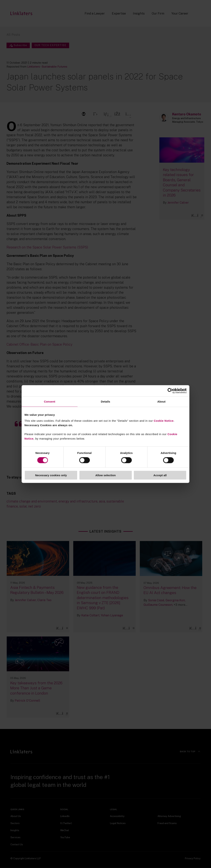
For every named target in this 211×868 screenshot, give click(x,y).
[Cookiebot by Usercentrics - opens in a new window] (170, 391)
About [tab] (161, 402)
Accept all (160, 475)
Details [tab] (105, 402)
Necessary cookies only (51, 475)
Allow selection (105, 475)
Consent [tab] (50, 402)
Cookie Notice (164, 421)
